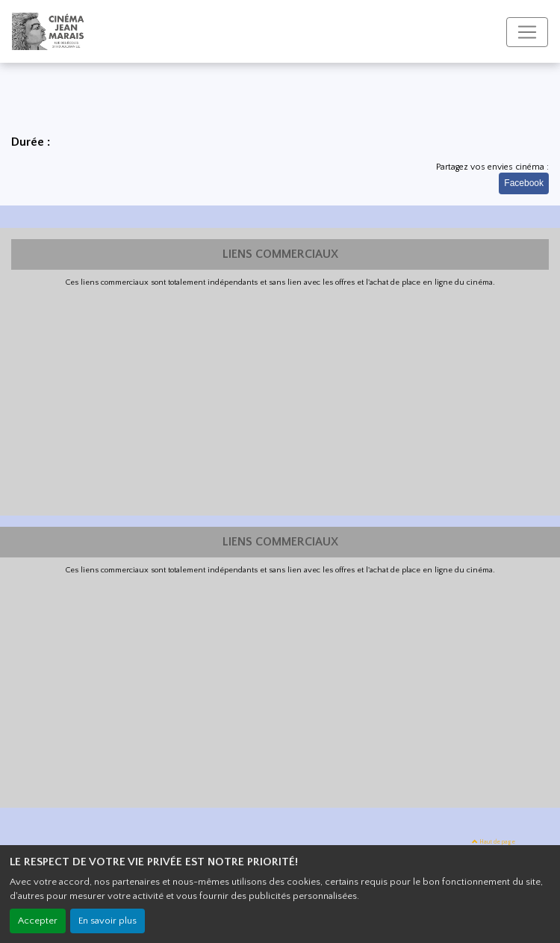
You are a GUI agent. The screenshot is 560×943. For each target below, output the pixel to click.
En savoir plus (108, 921)
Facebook (524, 183)
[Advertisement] (280, 400)
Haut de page (494, 842)
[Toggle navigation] (527, 32)
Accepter (38, 921)
